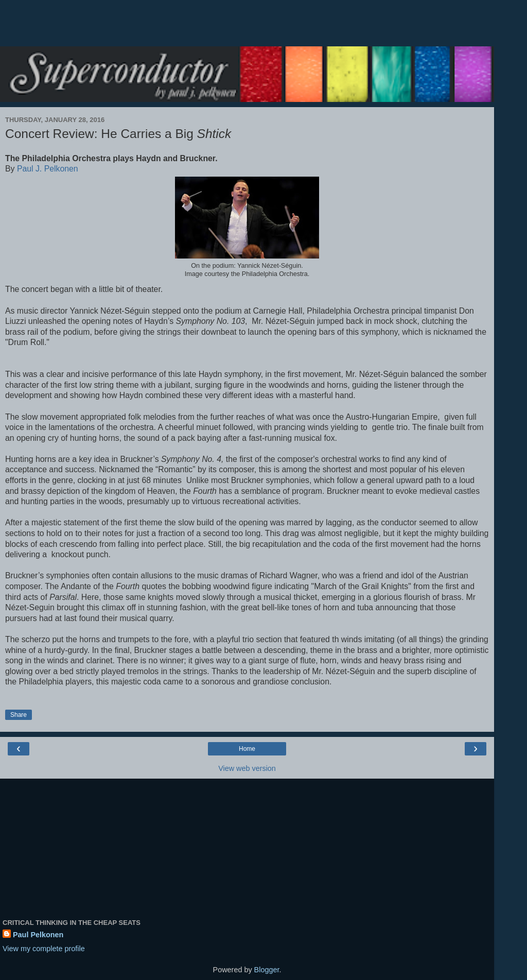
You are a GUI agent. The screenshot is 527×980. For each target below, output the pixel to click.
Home (247, 749)
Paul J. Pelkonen (48, 169)
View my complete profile (44, 949)
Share (19, 715)
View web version (247, 768)
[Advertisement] (247, 28)
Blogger (267, 970)
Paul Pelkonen (38, 935)
